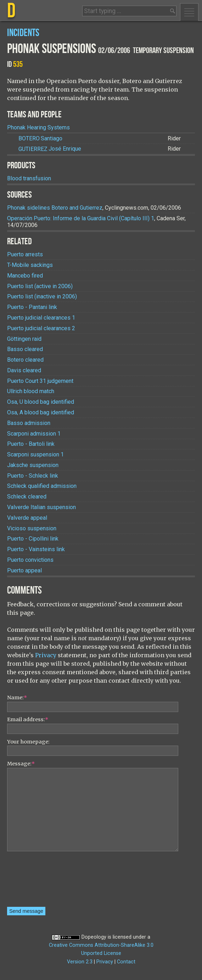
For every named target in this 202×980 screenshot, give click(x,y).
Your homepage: (28, 742)
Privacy (46, 655)
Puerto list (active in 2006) (40, 286)
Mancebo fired (25, 276)
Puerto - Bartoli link (31, 444)
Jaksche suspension (33, 465)
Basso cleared (25, 349)
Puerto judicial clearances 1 (41, 318)
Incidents (23, 33)
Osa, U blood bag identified (41, 402)
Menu (189, 12)
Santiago (40, 138)
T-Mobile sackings (30, 265)
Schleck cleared (27, 497)
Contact (126, 962)
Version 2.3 (80, 962)
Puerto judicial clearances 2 (41, 328)
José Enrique (50, 149)
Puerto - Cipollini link (33, 539)
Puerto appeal (24, 570)
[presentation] (36, 881)
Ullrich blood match (31, 391)
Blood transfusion (29, 178)
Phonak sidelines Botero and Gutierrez (55, 208)
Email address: (28, 719)
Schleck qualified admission (42, 486)
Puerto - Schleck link (33, 476)
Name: (17, 698)
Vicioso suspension (32, 528)
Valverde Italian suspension (41, 507)
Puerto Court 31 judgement (40, 381)
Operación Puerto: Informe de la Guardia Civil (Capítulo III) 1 (81, 218)
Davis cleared (24, 370)
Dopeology (94, 937)
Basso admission (29, 423)
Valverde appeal (27, 518)
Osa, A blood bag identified (41, 412)
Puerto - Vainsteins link (36, 549)
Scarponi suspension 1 (35, 454)
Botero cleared (25, 360)
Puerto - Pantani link (32, 307)
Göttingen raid (24, 339)
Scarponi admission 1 (34, 434)
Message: (21, 764)
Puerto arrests (25, 254)
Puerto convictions (30, 560)
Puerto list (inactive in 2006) (42, 296)
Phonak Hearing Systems (38, 127)
